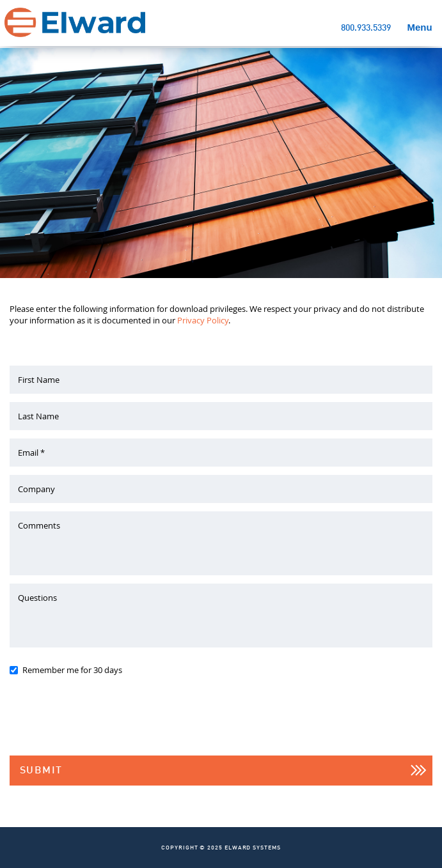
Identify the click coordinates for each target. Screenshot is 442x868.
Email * (31, 453)
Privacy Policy (203, 320)
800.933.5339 (366, 28)
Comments (39, 525)
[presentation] (107, 722)
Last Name (38, 416)
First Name (39, 380)
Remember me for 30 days (72, 670)
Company (36, 489)
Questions (37, 598)
